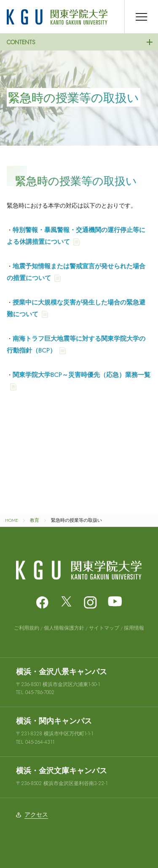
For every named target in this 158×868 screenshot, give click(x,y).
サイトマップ (104, 628)
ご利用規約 (27, 628)
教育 (35, 520)
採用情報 (134, 628)
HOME (12, 520)
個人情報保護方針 (64, 628)
